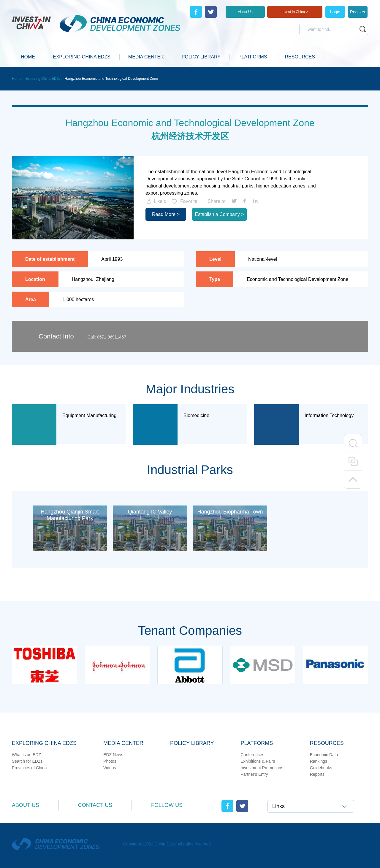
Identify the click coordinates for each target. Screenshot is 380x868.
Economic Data (324, 755)
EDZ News (113, 755)
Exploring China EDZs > (45, 79)
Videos (110, 768)
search (363, 29)
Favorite (184, 201)
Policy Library (192, 743)
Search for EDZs (27, 761)
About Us (245, 12)
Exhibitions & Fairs (258, 761)
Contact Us (95, 805)
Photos (110, 761)
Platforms (257, 743)
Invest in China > (295, 12)
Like (156, 201)
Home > (19, 79)
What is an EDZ (26, 755)
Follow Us (167, 805)
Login (335, 12)
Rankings (319, 761)
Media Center (123, 743)
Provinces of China (29, 768)
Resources (327, 743)
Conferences (252, 755)
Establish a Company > (220, 214)
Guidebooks (321, 768)
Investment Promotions (262, 768)
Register (358, 12)
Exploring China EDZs (44, 743)
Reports (317, 774)
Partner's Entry (254, 774)
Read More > (166, 214)
